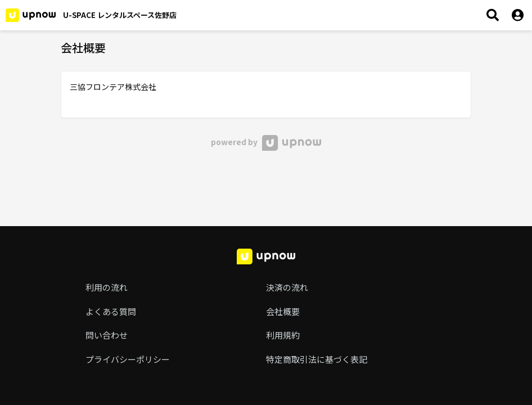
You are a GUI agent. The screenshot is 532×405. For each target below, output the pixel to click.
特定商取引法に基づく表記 (317, 359)
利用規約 (283, 335)
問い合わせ (107, 335)
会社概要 (283, 311)
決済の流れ (287, 287)
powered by (266, 142)
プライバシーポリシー (128, 359)
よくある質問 (111, 311)
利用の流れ (107, 287)
